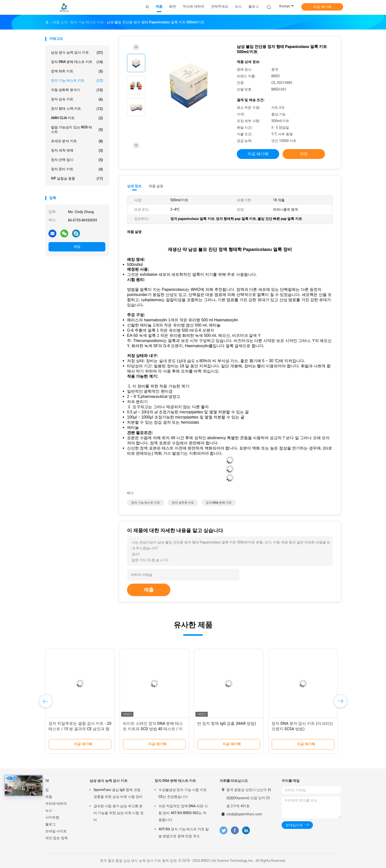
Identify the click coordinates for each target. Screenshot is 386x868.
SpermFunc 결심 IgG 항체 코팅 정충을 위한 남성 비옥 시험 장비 (118, 793)
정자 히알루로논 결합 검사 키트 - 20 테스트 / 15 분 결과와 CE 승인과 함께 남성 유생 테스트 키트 (80, 729)
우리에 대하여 (56, 804)
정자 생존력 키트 (183, 503)
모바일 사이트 (56, 831)
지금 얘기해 (322, 7)
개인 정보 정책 (56, 838)
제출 (149, 590)
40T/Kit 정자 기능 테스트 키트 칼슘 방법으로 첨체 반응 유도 (184, 833)
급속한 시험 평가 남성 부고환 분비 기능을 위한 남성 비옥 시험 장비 (119, 813)
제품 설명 (156, 186)
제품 (49, 797)
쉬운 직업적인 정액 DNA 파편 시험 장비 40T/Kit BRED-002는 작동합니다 (183, 813)
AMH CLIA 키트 (77, 118)
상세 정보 (134, 186)
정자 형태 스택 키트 (77, 109)
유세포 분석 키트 (77, 141)
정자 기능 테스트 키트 (77, 81)
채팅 (77, 247)
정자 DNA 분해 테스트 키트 (77, 62)
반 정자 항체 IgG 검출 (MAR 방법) (226, 723)
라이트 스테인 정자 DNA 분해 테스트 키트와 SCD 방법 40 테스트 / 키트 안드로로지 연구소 (153, 729)
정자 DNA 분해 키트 (219, 503)
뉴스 (49, 810)
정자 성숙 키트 (77, 99)
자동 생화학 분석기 (77, 90)
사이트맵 (52, 817)
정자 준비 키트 (77, 169)
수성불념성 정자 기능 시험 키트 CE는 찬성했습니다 (183, 793)
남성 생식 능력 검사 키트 (77, 53)
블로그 (50, 824)
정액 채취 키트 (77, 71)
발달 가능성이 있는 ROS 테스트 (77, 129)
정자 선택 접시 (77, 160)
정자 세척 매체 (77, 151)
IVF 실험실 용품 (77, 179)
